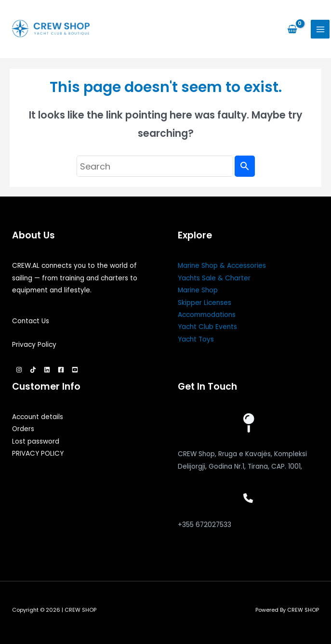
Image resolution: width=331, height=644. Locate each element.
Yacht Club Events (207, 327)
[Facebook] (61, 370)
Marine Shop (198, 290)
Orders (23, 429)
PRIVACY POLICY (38, 453)
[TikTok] (33, 370)
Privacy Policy (34, 345)
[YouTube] (75, 370)
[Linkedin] (47, 370)
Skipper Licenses (205, 303)
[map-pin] (248, 423)
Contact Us (31, 321)
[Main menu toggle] (320, 29)
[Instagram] (19, 370)
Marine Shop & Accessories (222, 266)
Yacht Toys (196, 339)
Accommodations (207, 315)
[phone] (248, 498)
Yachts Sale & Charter (214, 278)
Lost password (36, 441)
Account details (38, 417)
